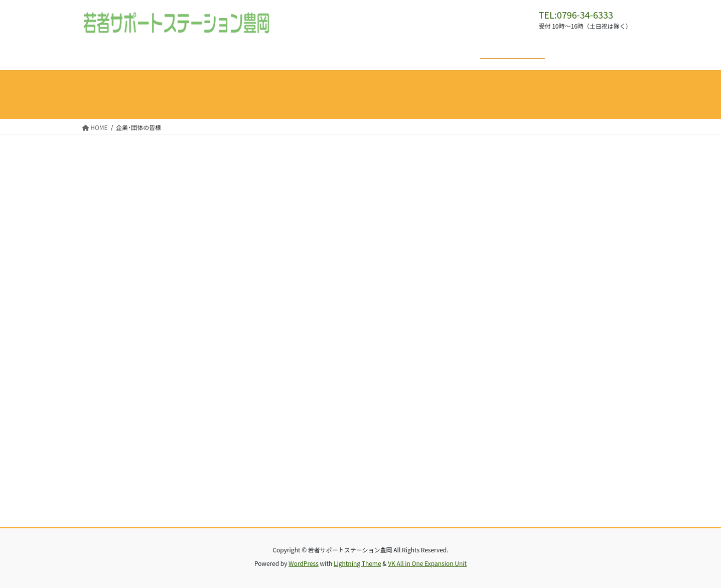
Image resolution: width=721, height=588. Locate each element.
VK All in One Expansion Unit (427, 563)
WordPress (304, 563)
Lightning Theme (357, 563)
